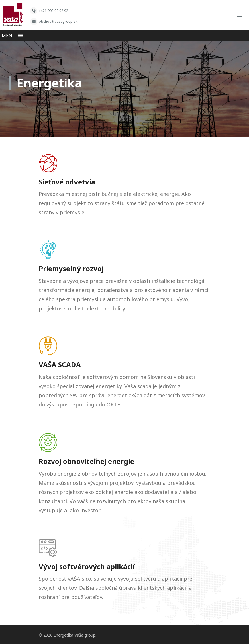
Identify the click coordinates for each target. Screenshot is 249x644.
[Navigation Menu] (240, 15)
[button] (9, 36)
